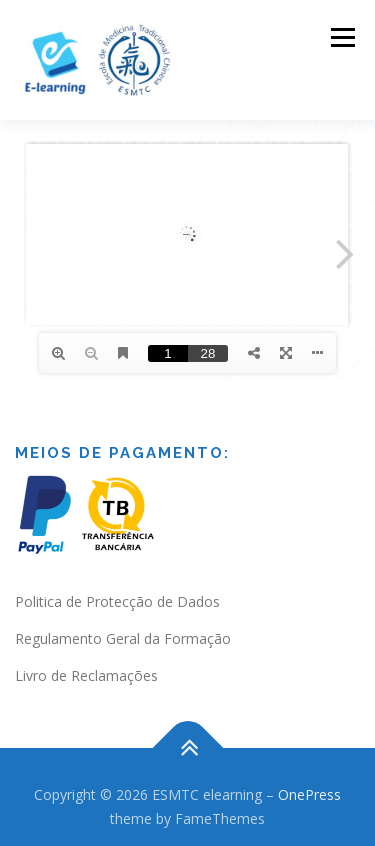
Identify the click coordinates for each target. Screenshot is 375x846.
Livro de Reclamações (86, 675)
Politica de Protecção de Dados (117, 601)
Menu (341, 37)
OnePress (309, 794)
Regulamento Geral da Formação (123, 638)
